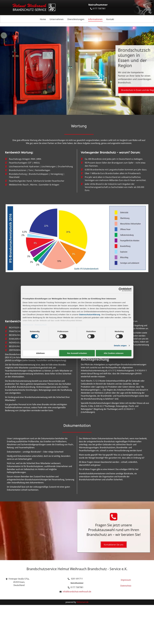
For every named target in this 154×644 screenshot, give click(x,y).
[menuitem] (43, 20)
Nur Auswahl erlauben (77, 353)
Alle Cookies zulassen (114, 353)
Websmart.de (83, 602)
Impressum (28, 325)
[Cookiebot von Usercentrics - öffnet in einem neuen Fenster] (121, 289)
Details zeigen (120, 346)
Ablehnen (40, 353)
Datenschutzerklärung (90, 314)
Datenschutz (41, 325)
